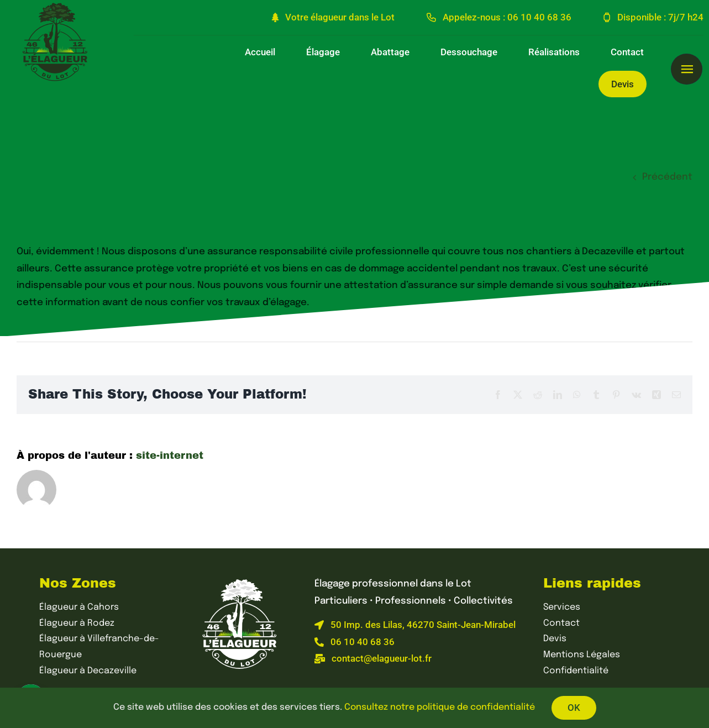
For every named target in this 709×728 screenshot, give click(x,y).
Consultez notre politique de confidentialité (440, 707)
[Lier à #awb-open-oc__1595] (686, 69)
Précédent (667, 177)
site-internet (170, 455)
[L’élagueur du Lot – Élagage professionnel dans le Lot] (240, 581)
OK (574, 708)
